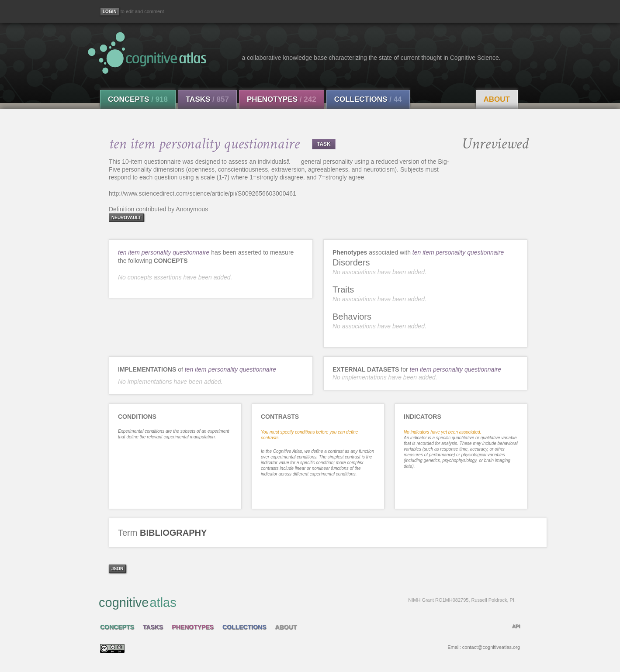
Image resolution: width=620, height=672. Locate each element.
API (516, 626)
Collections (368, 99)
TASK (324, 144)
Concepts (138, 99)
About (497, 99)
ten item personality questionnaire (164, 252)
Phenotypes (282, 99)
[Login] (110, 12)
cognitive (307, 602)
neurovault (126, 218)
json (117, 569)
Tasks (207, 99)
